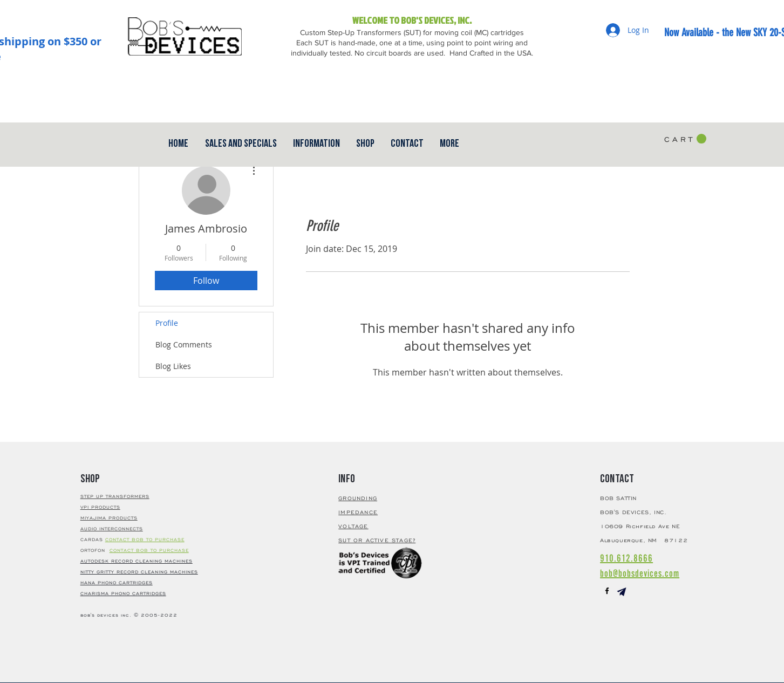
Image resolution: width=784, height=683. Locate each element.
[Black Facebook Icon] (607, 591)
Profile (167, 323)
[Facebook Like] (647, 86)
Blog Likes (173, 366)
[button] (407, 144)
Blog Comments (184, 344)
